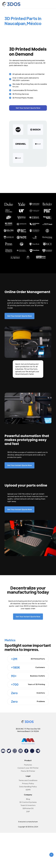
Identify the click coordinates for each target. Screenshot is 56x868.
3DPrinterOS (28, 808)
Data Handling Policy (28, 787)
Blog (28, 799)
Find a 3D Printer (28, 771)
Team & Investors (28, 805)
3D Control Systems (28, 802)
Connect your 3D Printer (28, 768)
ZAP (28, 811)
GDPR (28, 790)
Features (28, 765)
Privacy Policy (28, 783)
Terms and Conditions (28, 780)
